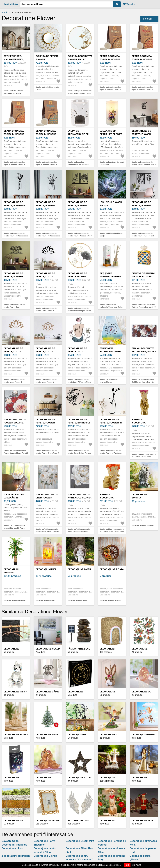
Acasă (4, 12)
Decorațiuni (107, 778)
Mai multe (137, 865)
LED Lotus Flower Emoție (111, 204)
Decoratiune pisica (15, 692)
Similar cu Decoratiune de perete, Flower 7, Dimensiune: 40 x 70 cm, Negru (48, 236)
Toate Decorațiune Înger (77, 600)
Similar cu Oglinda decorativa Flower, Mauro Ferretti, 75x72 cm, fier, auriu (80, 93)
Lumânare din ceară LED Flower (111, 133)
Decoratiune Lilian (12, 848)
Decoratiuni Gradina (11, 571)
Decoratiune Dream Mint (80, 841)
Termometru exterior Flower (110, 350)
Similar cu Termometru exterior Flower (109, 381)
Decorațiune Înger (79, 569)
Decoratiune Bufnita (139, 496)
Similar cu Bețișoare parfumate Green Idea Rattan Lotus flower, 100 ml (111, 307)
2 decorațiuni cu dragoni (16, 856)
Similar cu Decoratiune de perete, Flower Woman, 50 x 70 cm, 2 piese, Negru (80, 236)
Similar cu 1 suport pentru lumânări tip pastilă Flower (14, 527)
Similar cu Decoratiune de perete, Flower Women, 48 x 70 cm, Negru (144, 165)
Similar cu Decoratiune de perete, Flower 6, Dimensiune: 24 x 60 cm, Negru (16, 236)
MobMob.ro (11, 4)
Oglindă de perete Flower (47, 58)
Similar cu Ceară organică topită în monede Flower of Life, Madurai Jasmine (110, 90)
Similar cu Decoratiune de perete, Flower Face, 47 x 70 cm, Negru (143, 236)
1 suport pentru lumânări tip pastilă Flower (14, 498)
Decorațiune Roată (112, 569)
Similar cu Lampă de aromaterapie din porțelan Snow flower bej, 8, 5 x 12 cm (79, 165)
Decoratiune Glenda (45, 856)
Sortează (148, 19)
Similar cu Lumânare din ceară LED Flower (112, 163)
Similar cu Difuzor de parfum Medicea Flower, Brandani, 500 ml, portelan (144, 307)
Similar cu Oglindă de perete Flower (47, 88)
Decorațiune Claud (48, 649)
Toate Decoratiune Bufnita (142, 525)
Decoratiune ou (141, 692)
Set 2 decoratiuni (78, 820)
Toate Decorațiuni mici (45, 600)
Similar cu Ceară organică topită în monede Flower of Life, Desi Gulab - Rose (142, 90)
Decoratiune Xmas (47, 735)
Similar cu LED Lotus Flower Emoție (111, 235)
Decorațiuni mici (46, 569)
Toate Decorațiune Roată (110, 600)
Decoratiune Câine (47, 692)
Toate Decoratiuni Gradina (14, 600)
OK (127, 865)
